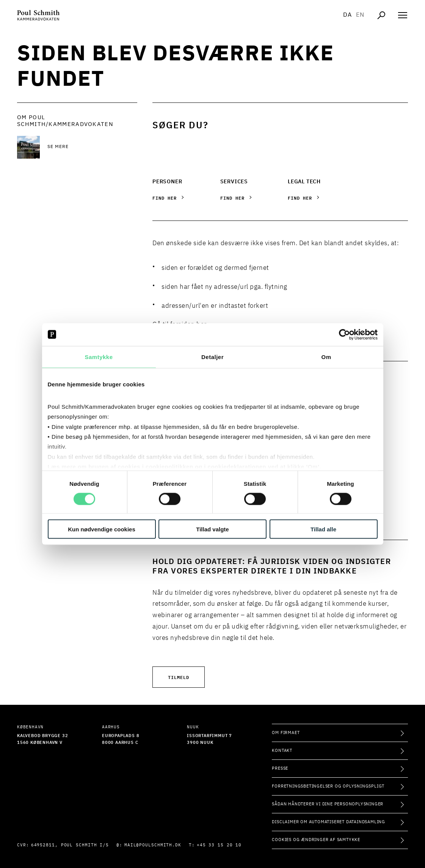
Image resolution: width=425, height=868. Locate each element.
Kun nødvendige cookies (102, 529)
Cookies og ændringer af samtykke (316, 840)
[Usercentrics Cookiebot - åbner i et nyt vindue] (344, 334)
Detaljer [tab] (212, 357)
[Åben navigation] (403, 15)
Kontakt (282, 751)
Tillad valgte (212, 529)
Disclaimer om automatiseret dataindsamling (329, 822)
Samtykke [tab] (99, 357)
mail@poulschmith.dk (153, 845)
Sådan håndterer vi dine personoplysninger (328, 804)
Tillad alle (323, 529)
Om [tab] (326, 357)
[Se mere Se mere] (92, 147)
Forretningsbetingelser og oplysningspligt (328, 786)
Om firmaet (286, 733)
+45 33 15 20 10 (219, 845)
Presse (280, 768)
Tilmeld (179, 677)
